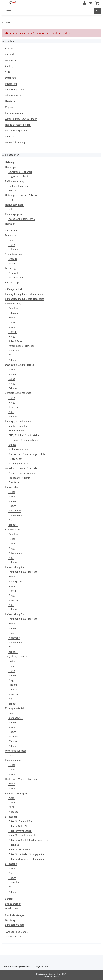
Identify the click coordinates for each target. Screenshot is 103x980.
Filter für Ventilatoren (20, 831)
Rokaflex (13, 737)
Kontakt (9, 48)
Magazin (10, 107)
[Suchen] (48, 11)
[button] (84, 3)
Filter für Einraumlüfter (21, 821)
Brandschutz (12, 235)
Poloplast (14, 264)
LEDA (11, 755)
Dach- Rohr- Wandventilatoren (21, 779)
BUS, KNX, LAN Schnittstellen (24, 435)
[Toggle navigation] (4, 2)
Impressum (11, 84)
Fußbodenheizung (15, 181)
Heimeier (10, 224)
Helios (12, 240)
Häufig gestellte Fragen (18, 125)
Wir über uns (12, 60)
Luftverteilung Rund (16, 567)
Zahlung (9, 66)
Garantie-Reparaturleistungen (21, 119)
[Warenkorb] (97, 3)
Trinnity (13, 690)
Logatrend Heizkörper (20, 172)
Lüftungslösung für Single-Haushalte (25, 299)
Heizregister (15, 459)
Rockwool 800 (16, 278)
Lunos (12, 322)
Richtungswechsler (19, 464)
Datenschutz (12, 78)
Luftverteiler (12, 487)
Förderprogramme (15, 113)
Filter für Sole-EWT (19, 826)
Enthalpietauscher (18, 449)
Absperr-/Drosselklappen (22, 473)
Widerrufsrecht (13, 95)
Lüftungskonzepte (15, 925)
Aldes (11, 798)
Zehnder (13, 360)
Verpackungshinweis (16, 90)
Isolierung (10, 268)
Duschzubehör (13, 908)
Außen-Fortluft (13, 304)
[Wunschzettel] (91, 3)
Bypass (12, 445)
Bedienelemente (17, 431)
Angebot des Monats (17, 932)
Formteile (14, 482)
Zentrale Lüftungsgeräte (18, 393)
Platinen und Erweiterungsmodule (27, 454)
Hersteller (10, 101)
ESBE (11, 200)
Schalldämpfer (13, 530)
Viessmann (14, 407)
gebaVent (14, 313)
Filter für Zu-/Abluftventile (22, 835)
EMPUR (12, 191)
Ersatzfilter (11, 817)
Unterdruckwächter (16, 751)
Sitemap (9, 136)
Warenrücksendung (15, 142)
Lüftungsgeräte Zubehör (18, 421)
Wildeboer (14, 249)
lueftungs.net (16, 581)
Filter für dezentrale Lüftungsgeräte (28, 859)
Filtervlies (14, 845)
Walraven (13, 741)
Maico (12, 245)
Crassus (13, 259)
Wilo (11, 210)
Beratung (10, 920)
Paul (11, 873)
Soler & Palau (16, 341)
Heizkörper (11, 167)
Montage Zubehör (18, 426)
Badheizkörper (13, 904)
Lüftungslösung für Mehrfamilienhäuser (26, 294)
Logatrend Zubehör (19, 176)
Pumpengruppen (14, 214)
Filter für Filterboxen (20, 850)
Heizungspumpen (14, 205)
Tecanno (13, 685)
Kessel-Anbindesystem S (22, 219)
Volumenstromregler (16, 793)
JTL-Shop (56, 976)
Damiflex (13, 308)
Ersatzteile (11, 864)
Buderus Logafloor (19, 186)
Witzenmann (15, 515)
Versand (9, 54)
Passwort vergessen (16, 131)
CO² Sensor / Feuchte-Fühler (24, 440)
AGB (7, 72)
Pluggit (12, 336)
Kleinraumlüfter (13, 760)
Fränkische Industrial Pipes (23, 572)
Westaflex (14, 351)
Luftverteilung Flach (16, 614)
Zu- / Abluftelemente (16, 657)
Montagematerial (14, 708)
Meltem (13, 332)
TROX (11, 807)
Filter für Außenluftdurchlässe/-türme (28, 840)
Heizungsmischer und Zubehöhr (22, 195)
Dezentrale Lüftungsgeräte (19, 365)
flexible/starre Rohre (20, 478)
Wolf (11, 355)
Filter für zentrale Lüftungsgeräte (26, 854)
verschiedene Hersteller (21, 346)
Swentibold (15, 511)
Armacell (13, 273)
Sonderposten (14, 937)
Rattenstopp (12, 282)
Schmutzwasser (14, 254)
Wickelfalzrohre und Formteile (21, 468)
